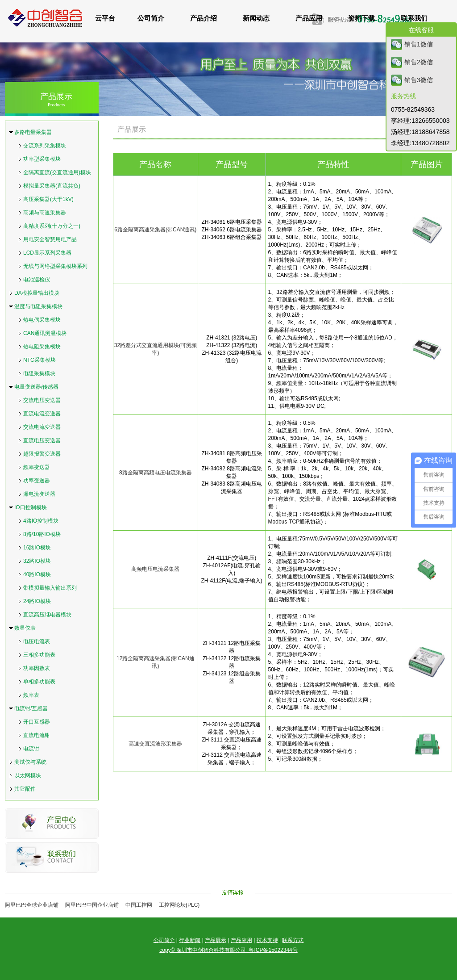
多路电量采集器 (33, 132)
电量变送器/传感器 (36, 387)
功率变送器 (37, 481)
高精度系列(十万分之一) (52, 226)
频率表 (31, 695)
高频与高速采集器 (45, 213)
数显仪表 (25, 628)
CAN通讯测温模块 (45, 333)
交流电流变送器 (42, 427)
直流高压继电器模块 (47, 615)
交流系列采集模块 (45, 146)
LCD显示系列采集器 (47, 253)
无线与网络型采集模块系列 (55, 266)
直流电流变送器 (42, 414)
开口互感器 (37, 722)
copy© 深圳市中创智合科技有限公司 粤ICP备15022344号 (228, 950)
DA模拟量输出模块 (37, 293)
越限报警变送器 (42, 454)
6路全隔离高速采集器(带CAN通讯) (155, 230)
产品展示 (56, 100)
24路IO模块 (37, 601)
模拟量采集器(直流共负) (52, 186)
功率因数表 (37, 668)
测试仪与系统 (30, 762)
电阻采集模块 (39, 373)
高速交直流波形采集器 (155, 744)
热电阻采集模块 (42, 347)
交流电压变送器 (42, 400)
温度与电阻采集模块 (38, 306)
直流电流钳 (37, 735)
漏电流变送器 (39, 494)
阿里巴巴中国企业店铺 (92, 905)
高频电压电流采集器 (155, 569)
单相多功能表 (39, 682)
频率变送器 (37, 467)
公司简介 (164, 940)
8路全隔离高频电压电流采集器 (156, 473)
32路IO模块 (37, 561)
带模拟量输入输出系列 (50, 588)
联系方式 (293, 940)
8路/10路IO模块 (42, 534)
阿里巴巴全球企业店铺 (32, 905)
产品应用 (241, 940)
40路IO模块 (37, 574)
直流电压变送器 (42, 440)
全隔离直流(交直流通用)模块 (57, 172)
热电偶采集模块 (42, 320)
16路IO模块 (37, 548)
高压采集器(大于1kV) (48, 199)
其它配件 (25, 789)
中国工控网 (139, 905)
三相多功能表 (39, 655)
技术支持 (267, 940)
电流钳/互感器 (31, 708)
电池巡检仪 (37, 280)
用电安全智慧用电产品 (50, 239)
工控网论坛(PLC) (179, 905)
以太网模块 (28, 775)
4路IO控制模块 (41, 521)
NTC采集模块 (39, 360)
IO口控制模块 (31, 507)
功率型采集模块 (42, 159)
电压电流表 (37, 641)
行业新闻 (190, 940)
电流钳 (31, 749)
